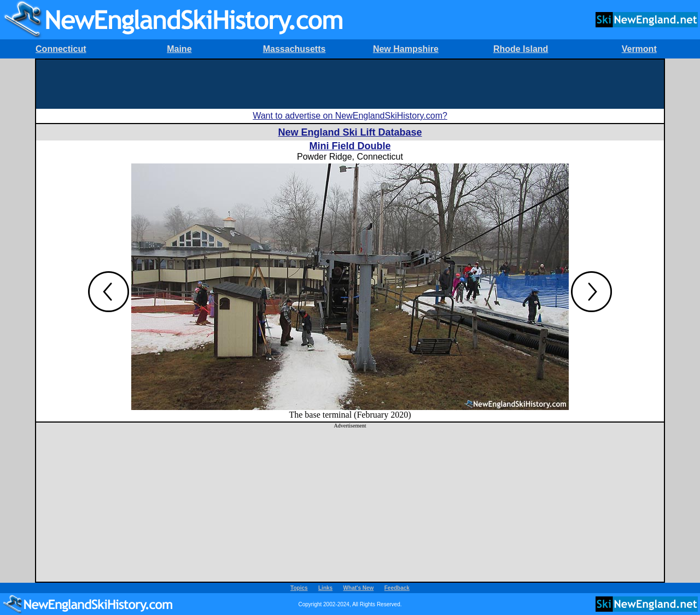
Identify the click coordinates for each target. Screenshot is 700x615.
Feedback (397, 588)
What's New (359, 588)
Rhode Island (521, 49)
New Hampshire (406, 49)
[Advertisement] (350, 84)
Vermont (639, 49)
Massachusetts (294, 49)
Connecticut (61, 49)
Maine (179, 49)
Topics (299, 588)
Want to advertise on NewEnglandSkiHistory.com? (350, 116)
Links (325, 588)
